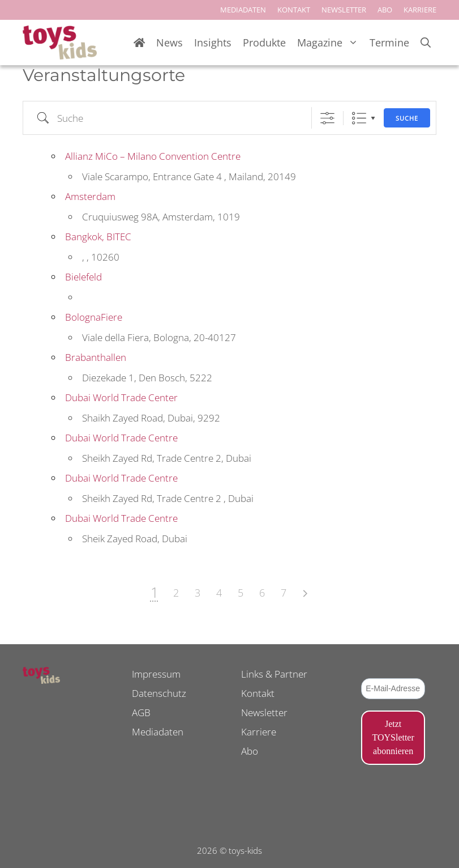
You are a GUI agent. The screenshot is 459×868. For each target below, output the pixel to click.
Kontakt (258, 693)
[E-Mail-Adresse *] (393, 689)
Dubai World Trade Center (121, 397)
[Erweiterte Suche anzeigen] (327, 118)
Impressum (156, 674)
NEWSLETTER (344, 10)
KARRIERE (420, 10)
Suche (407, 118)
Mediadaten (158, 732)
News (170, 42)
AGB (141, 712)
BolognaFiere (94, 317)
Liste (359, 118)
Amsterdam (90, 196)
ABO (385, 10)
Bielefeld (83, 277)
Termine (389, 42)
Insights (213, 42)
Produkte (264, 42)
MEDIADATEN (243, 10)
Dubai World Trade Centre (121, 438)
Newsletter (264, 712)
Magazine (331, 43)
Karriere (259, 732)
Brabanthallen (96, 357)
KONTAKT (294, 10)
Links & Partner (274, 674)
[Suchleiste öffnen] (426, 43)
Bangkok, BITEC (98, 237)
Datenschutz (159, 693)
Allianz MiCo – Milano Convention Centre (153, 156)
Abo (250, 751)
